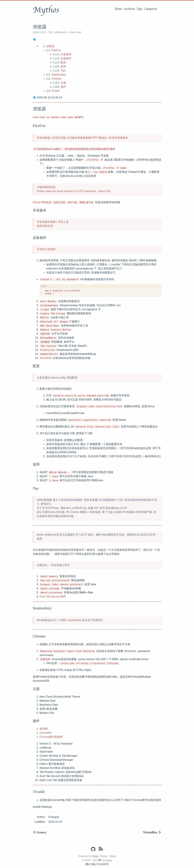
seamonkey (74, 620)
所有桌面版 (43, 138)
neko (36, 117)
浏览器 (50, 46)
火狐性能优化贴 (46, 187)
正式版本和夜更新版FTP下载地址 (87, 138)
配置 (63, 62)
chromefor (46, 733)
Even (113, 856)
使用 (63, 66)
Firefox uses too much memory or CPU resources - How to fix (74, 191)
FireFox (56, 50)
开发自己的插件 (46, 249)
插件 (63, 87)
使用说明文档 (45, 226)
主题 (63, 83)
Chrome (56, 79)
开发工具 (63, 222)
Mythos (46, 10)
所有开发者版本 (119, 138)
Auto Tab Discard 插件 (53, 596)
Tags (140, 9)
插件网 (44, 729)
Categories (151, 9)
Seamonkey (59, 75)
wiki (118, 305)
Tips (63, 71)
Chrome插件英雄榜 (51, 737)
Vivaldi (56, 91)
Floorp (37, 202)
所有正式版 (59, 138)
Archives (129, 9)
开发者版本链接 (46, 222)
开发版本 (66, 54)
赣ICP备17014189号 (97, 864)
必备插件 (66, 58)
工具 (50, 32)
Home (119, 9)
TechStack (46, 358)
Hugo (95, 856)
